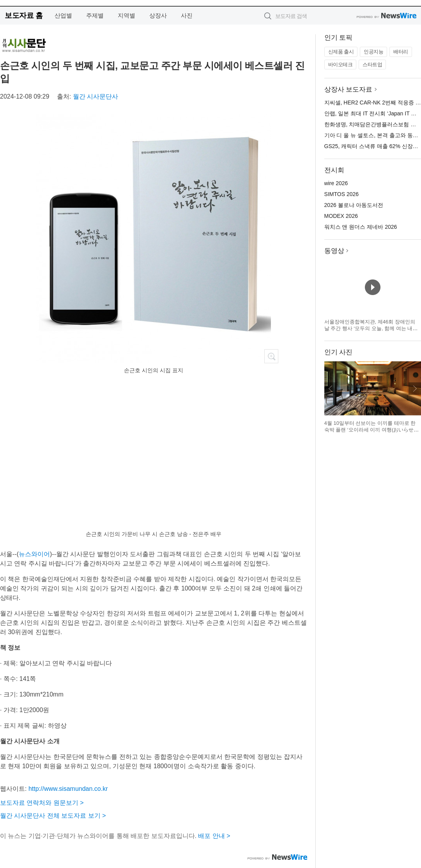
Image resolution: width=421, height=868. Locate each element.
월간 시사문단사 (96, 96)
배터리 (401, 52)
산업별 (63, 15)
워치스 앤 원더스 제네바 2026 (361, 227)
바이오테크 (341, 65)
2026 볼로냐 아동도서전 (354, 205)
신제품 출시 (341, 52)
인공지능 (373, 52)
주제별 (95, 15)
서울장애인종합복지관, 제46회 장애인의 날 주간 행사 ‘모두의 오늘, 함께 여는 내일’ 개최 (371, 329)
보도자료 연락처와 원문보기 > (42, 803)
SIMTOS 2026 (341, 194)
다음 (415, 389)
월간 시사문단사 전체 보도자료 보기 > (53, 816)
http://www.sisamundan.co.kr (68, 789)
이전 (331, 389)
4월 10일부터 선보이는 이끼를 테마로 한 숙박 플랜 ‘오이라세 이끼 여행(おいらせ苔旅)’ (372, 430)
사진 (187, 15)
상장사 (158, 15)
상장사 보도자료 (348, 89)
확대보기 (271, 356)
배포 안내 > (214, 836)
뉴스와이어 (34, 554)
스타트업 (372, 65)
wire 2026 (336, 183)
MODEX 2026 (341, 216)
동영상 (334, 251)
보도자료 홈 (24, 15)
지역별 (126, 15)
